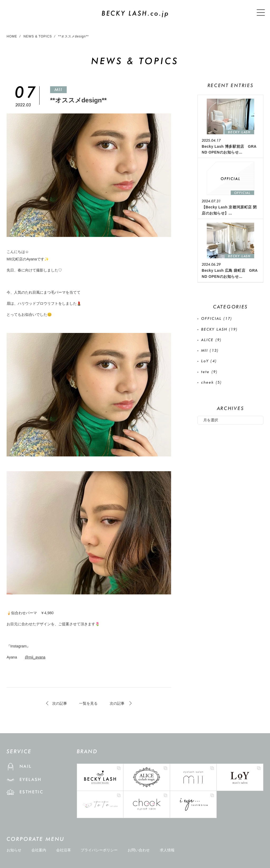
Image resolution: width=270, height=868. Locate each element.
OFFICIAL (217, 318)
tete (209, 372)
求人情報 (167, 850)
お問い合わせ (139, 850)
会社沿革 (64, 850)
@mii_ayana (35, 657)
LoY (209, 361)
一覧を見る (88, 703)
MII (58, 90)
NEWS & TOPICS (38, 36)
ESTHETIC (31, 792)
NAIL (26, 766)
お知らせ (14, 850)
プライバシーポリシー (99, 850)
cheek (212, 382)
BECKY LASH (220, 329)
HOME (12, 36)
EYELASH (31, 779)
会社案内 (39, 850)
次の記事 (60, 703)
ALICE (211, 340)
